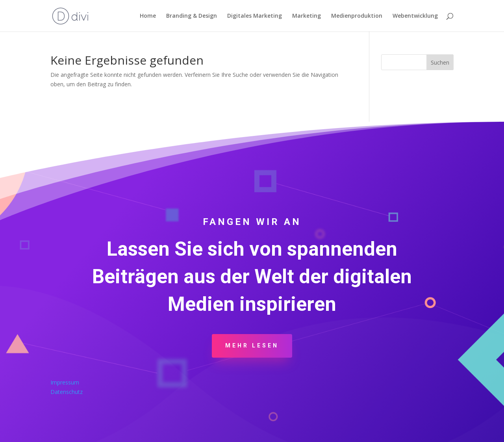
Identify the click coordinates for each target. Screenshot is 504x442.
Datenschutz (67, 392)
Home (148, 16)
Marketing (307, 16)
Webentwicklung (415, 16)
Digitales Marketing (255, 16)
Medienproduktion (357, 16)
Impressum (65, 382)
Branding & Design (192, 16)
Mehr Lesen (252, 345)
